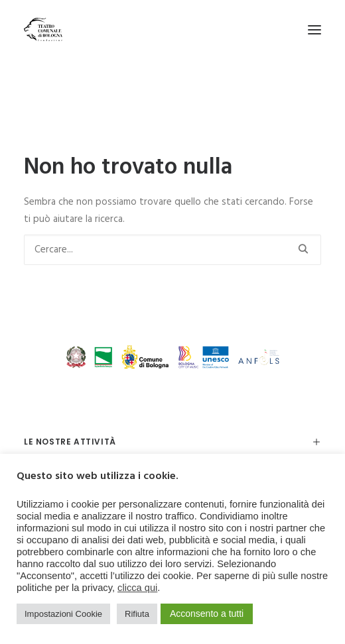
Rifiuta (137, 614)
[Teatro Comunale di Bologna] (43, 29)
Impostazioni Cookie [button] (63, 614)
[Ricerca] (172, 250)
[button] (314, 29)
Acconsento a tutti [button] (207, 614)
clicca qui (137, 588)
